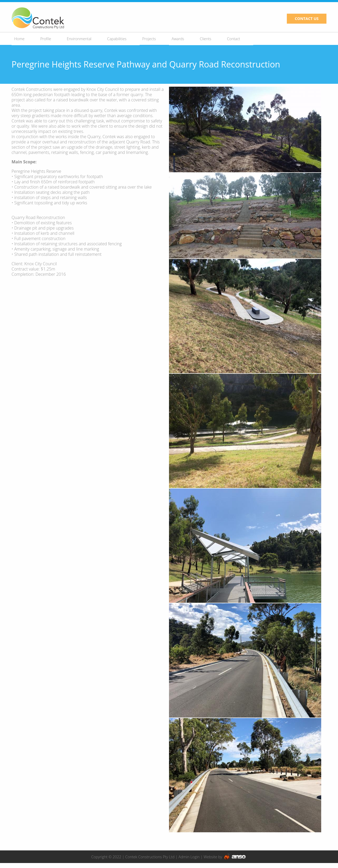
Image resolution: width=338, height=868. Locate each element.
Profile (46, 39)
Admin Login (189, 857)
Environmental (79, 39)
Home (19, 39)
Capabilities (117, 39)
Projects (149, 39)
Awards (178, 39)
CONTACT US (307, 19)
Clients (206, 39)
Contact (234, 39)
